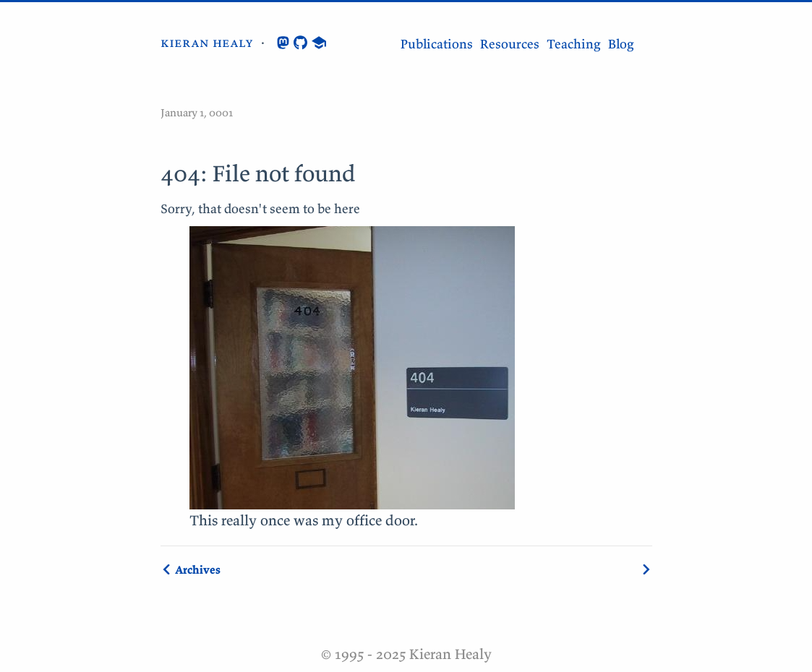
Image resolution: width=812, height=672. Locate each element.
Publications (437, 44)
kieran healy (207, 42)
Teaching (574, 44)
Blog (621, 44)
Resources (510, 44)
